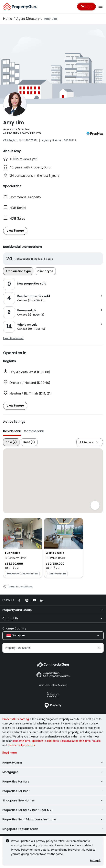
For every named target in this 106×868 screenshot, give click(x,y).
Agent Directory (28, 19)
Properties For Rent (53, 791)
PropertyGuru (53, 763)
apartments (39, 741)
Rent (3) (29, 442)
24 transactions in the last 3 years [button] (35, 176)
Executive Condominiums (75, 741)
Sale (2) (11, 442)
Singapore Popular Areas (53, 829)
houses (96, 741)
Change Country (14, 628)
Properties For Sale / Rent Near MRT (53, 810)
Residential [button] (12, 431)
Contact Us (53, 618)
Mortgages (53, 772)
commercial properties (21, 745)
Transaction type (18, 271)
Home (8, 19)
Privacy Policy (20, 850)
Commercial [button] (34, 431)
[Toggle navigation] (101, 7)
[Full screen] (95, 505)
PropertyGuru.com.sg (16, 719)
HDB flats (53, 741)
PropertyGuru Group (53, 610)
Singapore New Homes (53, 800)
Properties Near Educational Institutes (53, 819)
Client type (45, 271)
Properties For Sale (53, 782)
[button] (23, 548)
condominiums (21, 741)
